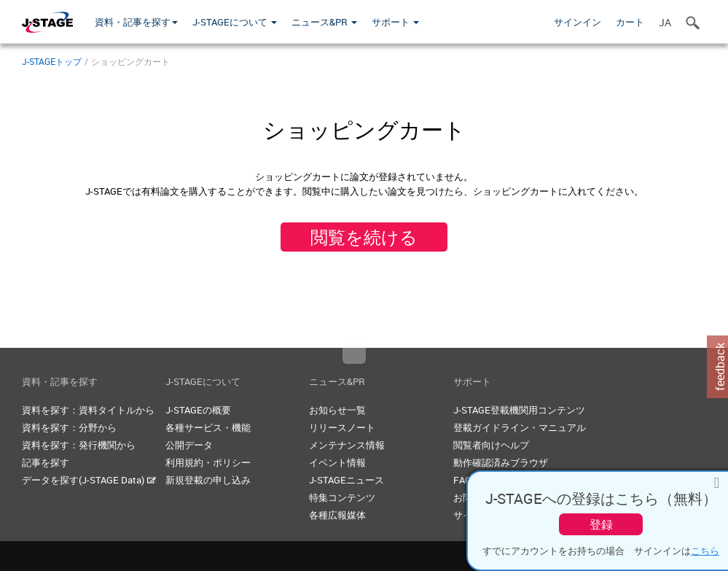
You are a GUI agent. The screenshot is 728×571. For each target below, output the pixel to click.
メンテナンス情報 (347, 445)
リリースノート (342, 427)
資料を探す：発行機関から (79, 445)
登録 (601, 524)
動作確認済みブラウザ (501, 462)
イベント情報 (337, 462)
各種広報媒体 (337, 515)
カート (630, 22)
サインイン (578, 22)
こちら (705, 551)
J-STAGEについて (235, 22)
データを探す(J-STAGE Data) (89, 480)
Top (354, 356)
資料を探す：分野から (69, 427)
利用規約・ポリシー (208, 462)
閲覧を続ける (364, 237)
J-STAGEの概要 (198, 410)
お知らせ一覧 (337, 410)
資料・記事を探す (136, 22)
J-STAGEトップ (52, 61)
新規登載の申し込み (208, 480)
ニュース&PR (324, 22)
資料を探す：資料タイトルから (88, 410)
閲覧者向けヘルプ (491, 445)
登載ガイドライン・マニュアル (520, 427)
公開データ (189, 445)
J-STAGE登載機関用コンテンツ (519, 410)
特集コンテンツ (342, 497)
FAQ (462, 480)
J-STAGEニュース (347, 480)
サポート (395, 22)
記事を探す (46, 462)
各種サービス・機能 (208, 427)
